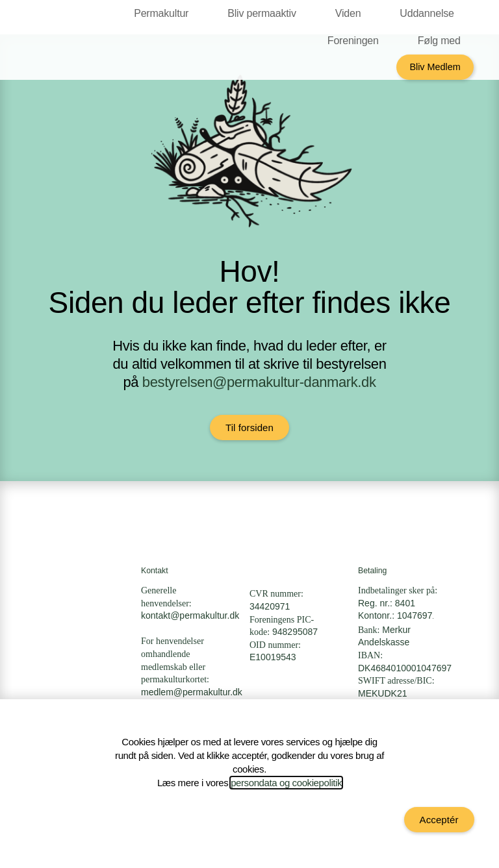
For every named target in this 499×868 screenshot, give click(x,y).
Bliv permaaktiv (265, 14)
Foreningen (356, 41)
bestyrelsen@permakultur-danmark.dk (259, 382)
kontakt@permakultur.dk (190, 615)
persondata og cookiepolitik (286, 783)
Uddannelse (430, 14)
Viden (352, 14)
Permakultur (164, 14)
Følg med (442, 41)
